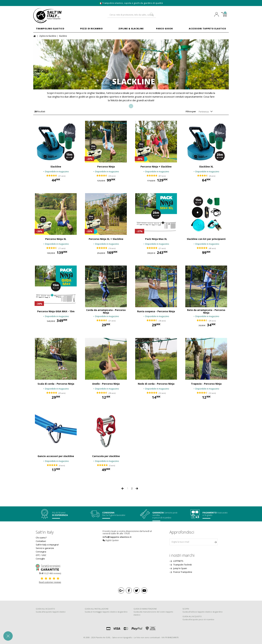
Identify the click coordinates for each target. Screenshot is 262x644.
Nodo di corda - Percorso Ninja (156, 384)
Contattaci (41, 541)
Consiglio (40, 559)
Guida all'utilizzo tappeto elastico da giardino (203, 612)
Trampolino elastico (50, 29)
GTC (38, 555)
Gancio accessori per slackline (56, 456)
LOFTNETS (178, 561)
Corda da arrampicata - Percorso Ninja (106, 311)
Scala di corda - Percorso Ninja (56, 384)
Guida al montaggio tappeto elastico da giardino (106, 612)
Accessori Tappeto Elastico (207, 29)
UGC (44, 555)
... (131, 105)
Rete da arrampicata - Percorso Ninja (206, 311)
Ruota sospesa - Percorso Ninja (156, 311)
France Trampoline (182, 572)
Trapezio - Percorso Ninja (206, 384)
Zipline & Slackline (131, 29)
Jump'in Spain (180, 568)
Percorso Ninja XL (56, 239)
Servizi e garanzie (45, 548)
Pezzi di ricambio (91, 29)
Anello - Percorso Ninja (106, 384)
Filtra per (191, 111)
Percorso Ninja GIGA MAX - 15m (56, 311)
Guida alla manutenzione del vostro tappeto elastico (153, 613)
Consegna (41, 552)
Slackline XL (206, 167)
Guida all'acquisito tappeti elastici (51, 612)
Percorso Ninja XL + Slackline (106, 239)
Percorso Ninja (106, 167)
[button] (8, 636)
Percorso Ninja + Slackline (156, 167)
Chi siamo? (41, 538)
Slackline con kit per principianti (206, 239)
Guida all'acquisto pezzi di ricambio (198, 619)
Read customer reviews (50, 582)
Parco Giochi (165, 29)
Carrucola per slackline (106, 456)
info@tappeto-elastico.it (117, 537)
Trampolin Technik (182, 565)
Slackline (56, 167)
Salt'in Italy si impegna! (47, 545)
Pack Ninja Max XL (156, 239)
